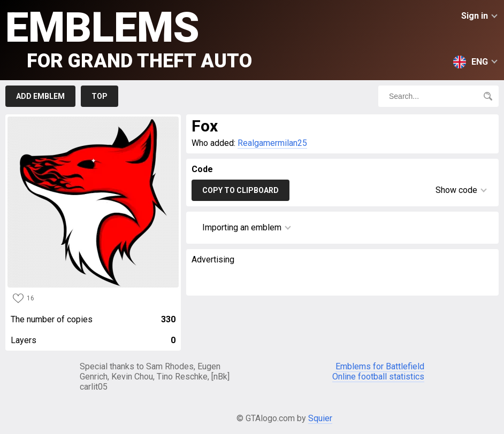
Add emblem (40, 96)
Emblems (129, 38)
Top (100, 96)
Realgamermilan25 (272, 143)
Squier (320, 418)
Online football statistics (378, 377)
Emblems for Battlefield (380, 366)
